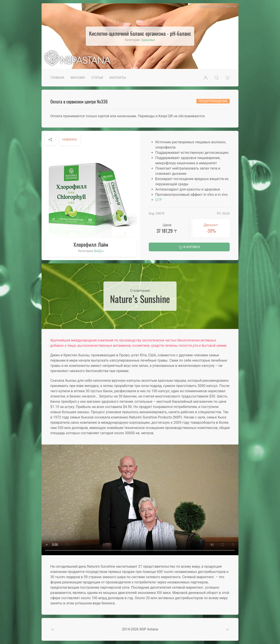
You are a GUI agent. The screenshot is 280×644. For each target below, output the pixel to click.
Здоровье (148, 40)
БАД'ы (99, 251)
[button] (206, 78)
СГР (158, 200)
